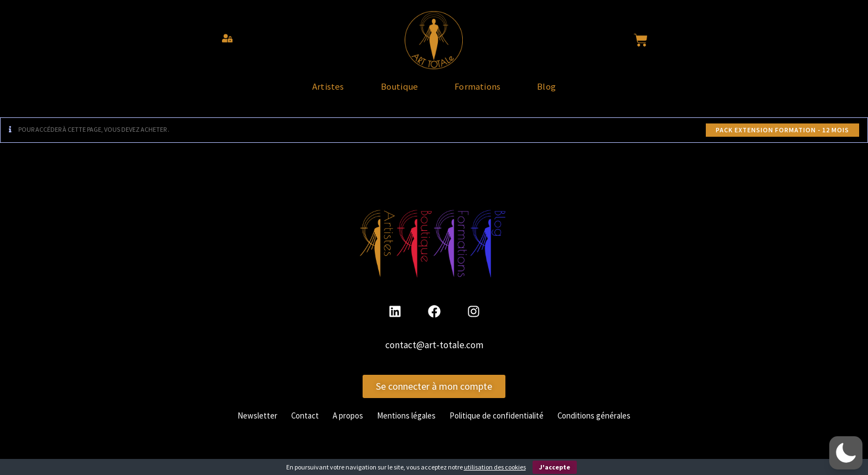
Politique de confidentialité (501, 425)
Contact (293, 425)
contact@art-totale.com (434, 355)
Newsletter (242, 425)
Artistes (295, 92)
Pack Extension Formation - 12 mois (782, 140)
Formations (489, 92)
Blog (580, 92)
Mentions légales (402, 425)
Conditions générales (607, 425)
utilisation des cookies (495, 467)
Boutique (388, 92)
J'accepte (555, 467)
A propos (339, 425)
